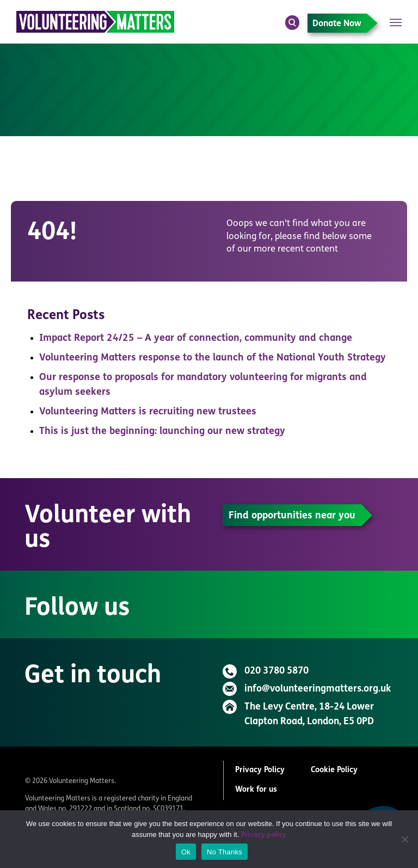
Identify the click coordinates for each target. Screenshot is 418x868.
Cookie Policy (334, 770)
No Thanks (225, 852)
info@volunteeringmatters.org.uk (318, 689)
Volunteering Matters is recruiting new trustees (148, 412)
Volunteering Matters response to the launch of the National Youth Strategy (213, 358)
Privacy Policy (260, 770)
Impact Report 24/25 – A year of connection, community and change (196, 338)
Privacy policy (264, 835)
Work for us (256, 790)
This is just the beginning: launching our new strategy (162, 432)
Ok (186, 852)
